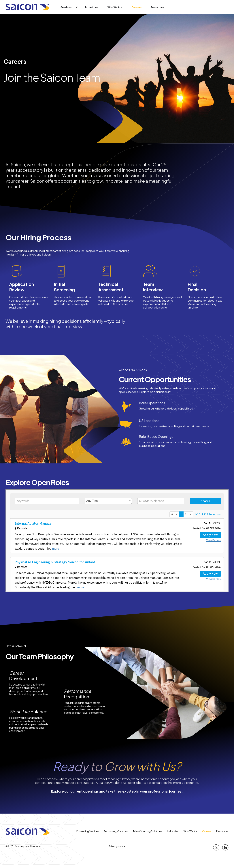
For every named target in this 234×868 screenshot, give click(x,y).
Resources (157, 7)
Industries (92, 7)
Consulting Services (87, 831)
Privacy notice (117, 846)
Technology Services (116, 831)
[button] (67, 7)
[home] (28, 7)
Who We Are (115, 7)
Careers (136, 7)
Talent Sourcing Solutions (147, 831)
